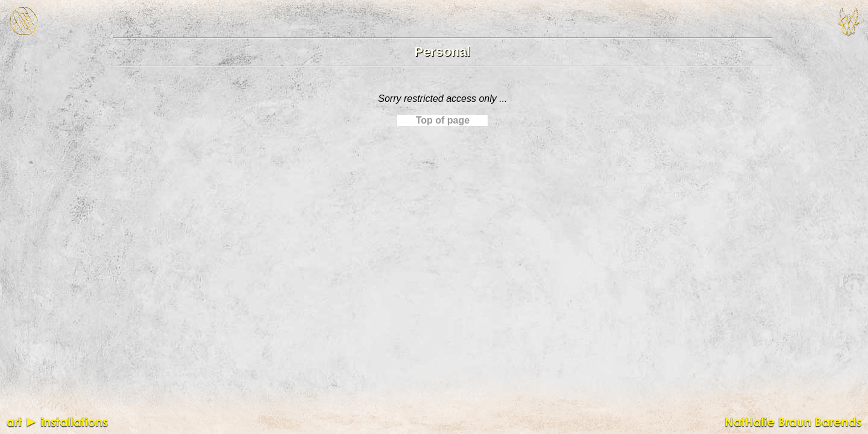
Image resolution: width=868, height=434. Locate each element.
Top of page (443, 120)
